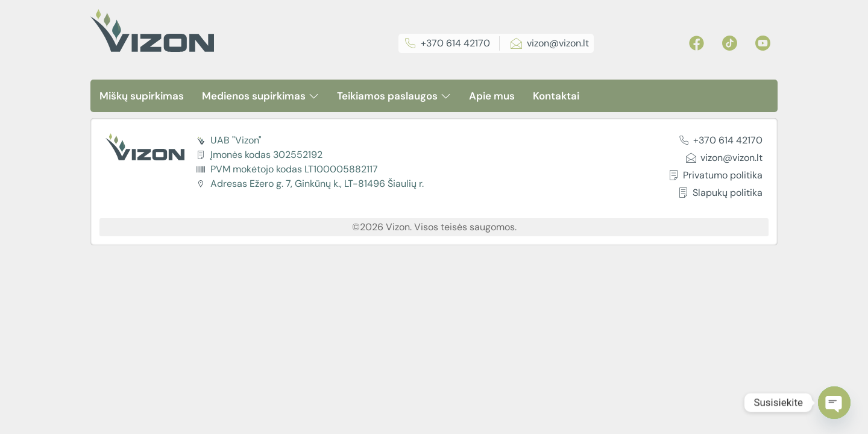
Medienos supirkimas (260, 96)
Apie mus (492, 96)
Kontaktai (556, 96)
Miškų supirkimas (142, 96)
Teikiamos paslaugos (394, 96)
